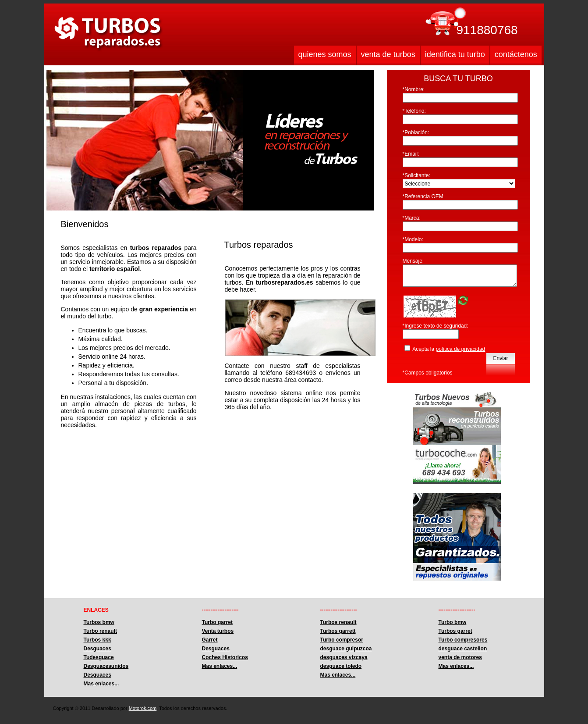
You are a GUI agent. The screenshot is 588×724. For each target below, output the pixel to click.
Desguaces (97, 649)
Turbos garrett (338, 631)
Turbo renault (100, 631)
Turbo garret (217, 622)
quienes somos (325, 54)
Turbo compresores (463, 640)
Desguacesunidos (106, 666)
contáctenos (516, 54)
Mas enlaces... (101, 684)
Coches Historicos (225, 657)
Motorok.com (143, 708)
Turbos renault (338, 622)
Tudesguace (99, 657)
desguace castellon (463, 649)
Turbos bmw (99, 622)
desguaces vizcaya (344, 657)
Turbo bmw (453, 622)
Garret (210, 640)
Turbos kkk (97, 640)
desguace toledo (341, 666)
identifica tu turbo (455, 54)
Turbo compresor (342, 640)
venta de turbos (388, 54)
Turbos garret (455, 631)
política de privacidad (461, 349)
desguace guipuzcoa (346, 649)
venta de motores (460, 657)
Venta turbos (218, 631)
